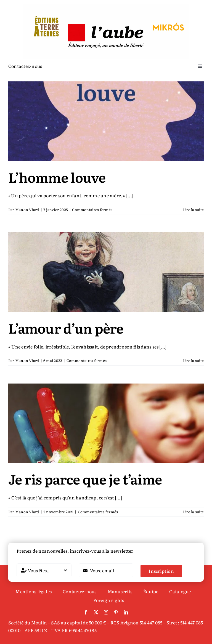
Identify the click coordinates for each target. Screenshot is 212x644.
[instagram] (106, 612)
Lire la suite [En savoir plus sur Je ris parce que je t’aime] (193, 512)
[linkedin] (126, 612)
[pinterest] (116, 612)
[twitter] (96, 612)
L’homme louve (57, 177)
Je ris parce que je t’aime (85, 479)
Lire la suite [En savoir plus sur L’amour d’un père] (193, 360)
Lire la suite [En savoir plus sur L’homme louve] (193, 210)
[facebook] (86, 612)
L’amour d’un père (66, 328)
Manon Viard (27, 210)
